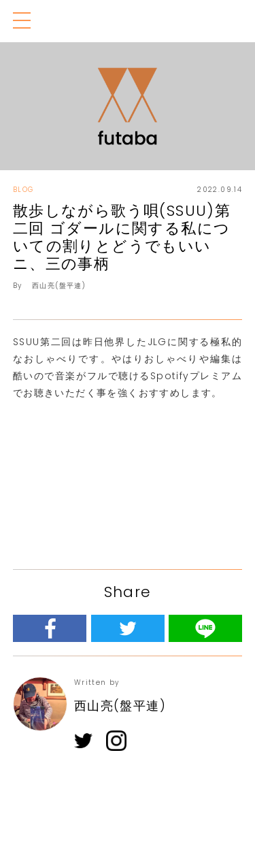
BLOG (23, 190)
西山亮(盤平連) (59, 286)
